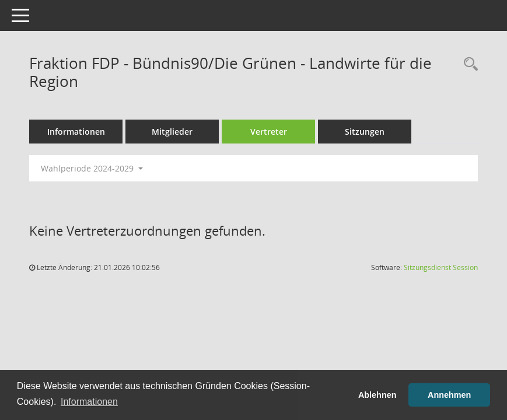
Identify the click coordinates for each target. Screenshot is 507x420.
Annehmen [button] (449, 395)
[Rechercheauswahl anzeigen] (468, 64)
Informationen (76, 132)
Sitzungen (365, 132)
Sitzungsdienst (441, 267)
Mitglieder (172, 132)
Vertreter (269, 132)
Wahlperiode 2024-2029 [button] (92, 168)
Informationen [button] (89, 402)
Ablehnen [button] (377, 395)
